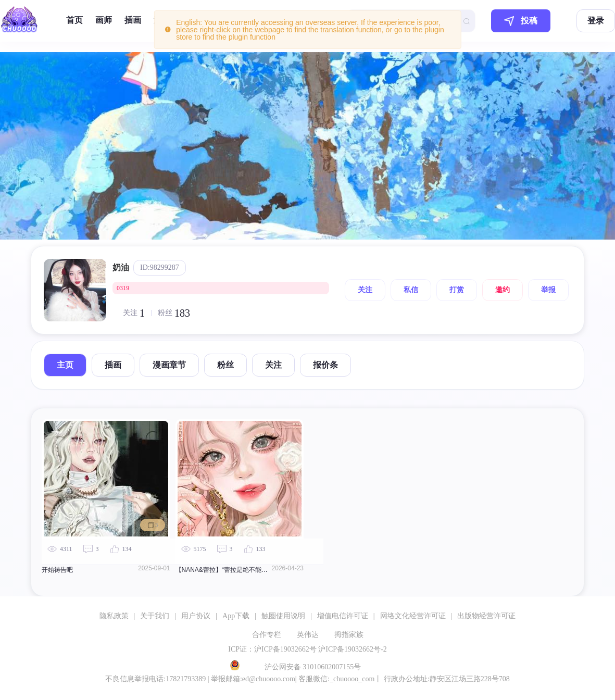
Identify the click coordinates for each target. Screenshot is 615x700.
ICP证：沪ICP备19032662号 (272, 649)
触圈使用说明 (283, 616)
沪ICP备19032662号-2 (352, 649)
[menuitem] (74, 21)
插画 (133, 20)
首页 (74, 20)
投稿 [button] (521, 21)
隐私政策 (114, 616)
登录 (596, 21)
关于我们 (155, 616)
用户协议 (196, 616)
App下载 (236, 616)
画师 (104, 20)
